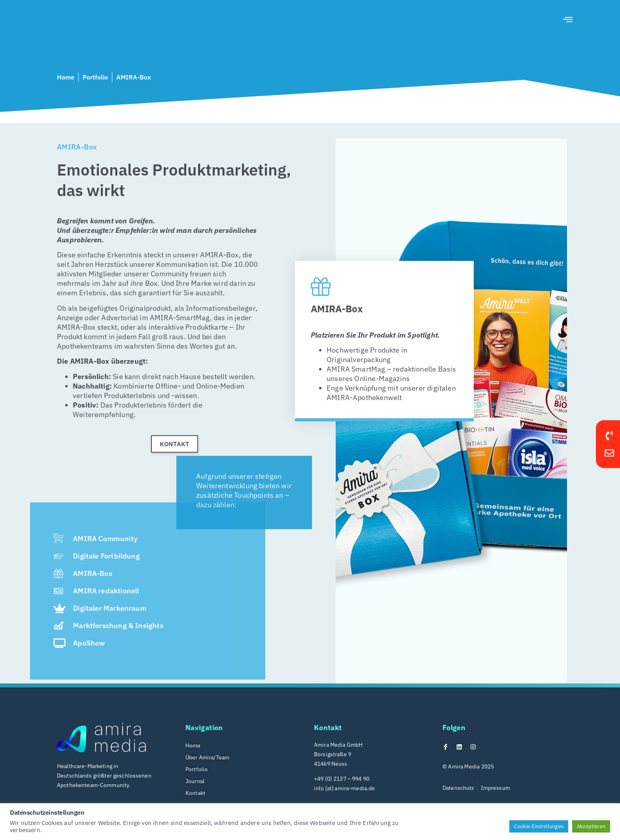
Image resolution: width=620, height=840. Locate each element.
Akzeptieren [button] (591, 826)
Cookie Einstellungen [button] (539, 826)
